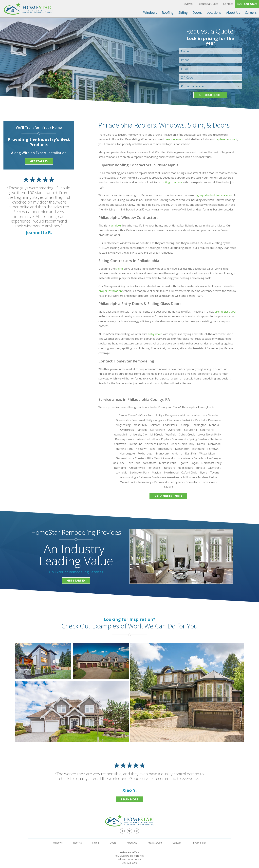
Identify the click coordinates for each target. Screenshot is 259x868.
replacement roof (227, 139)
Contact (228, 4)
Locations (214, 12)
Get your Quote (210, 95)
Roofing (168, 12)
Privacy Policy (199, 843)
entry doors (155, 334)
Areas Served (155, 843)
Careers (251, 12)
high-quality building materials (214, 195)
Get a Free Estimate (168, 496)
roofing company (171, 182)
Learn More (129, 799)
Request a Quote (208, 4)
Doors (197, 12)
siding (119, 269)
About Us (233, 12)
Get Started (39, 161)
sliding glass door (226, 312)
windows (116, 226)
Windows (150, 12)
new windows (173, 139)
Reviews (188, 4)
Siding (183, 12)
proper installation (110, 291)
